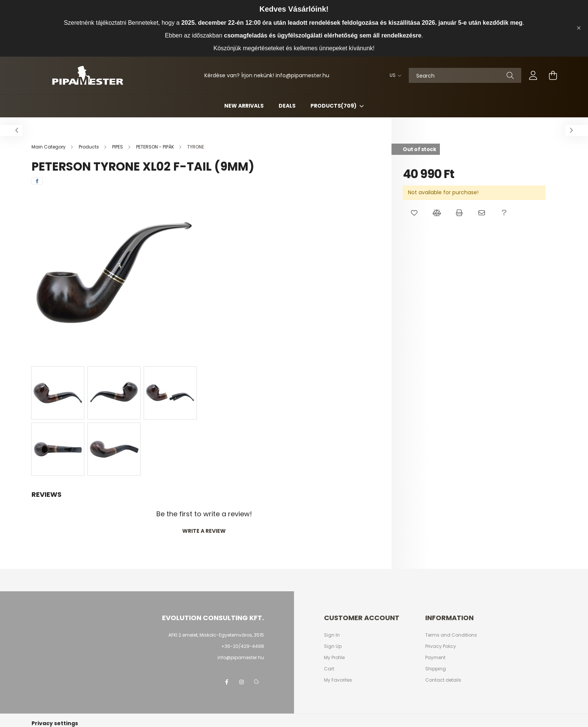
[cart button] (553, 75)
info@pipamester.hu (241, 657)
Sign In (332, 635)
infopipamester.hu (302, 75)
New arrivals (244, 106)
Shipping (436, 669)
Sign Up (333, 646)
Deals (287, 106)
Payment (435, 658)
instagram (241, 682)
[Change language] (394, 75)
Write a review (204, 531)
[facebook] (37, 181)
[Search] (465, 75)
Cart (329, 669)
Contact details (443, 680)
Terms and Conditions (451, 635)
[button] (414, 213)
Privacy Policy (441, 646)
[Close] (579, 28)
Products (334, 106)
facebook (226, 682)
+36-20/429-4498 (243, 646)
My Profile (334, 658)
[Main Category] (49, 147)
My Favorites (338, 680)
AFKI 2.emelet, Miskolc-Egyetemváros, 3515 (216, 635)
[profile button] (533, 75)
